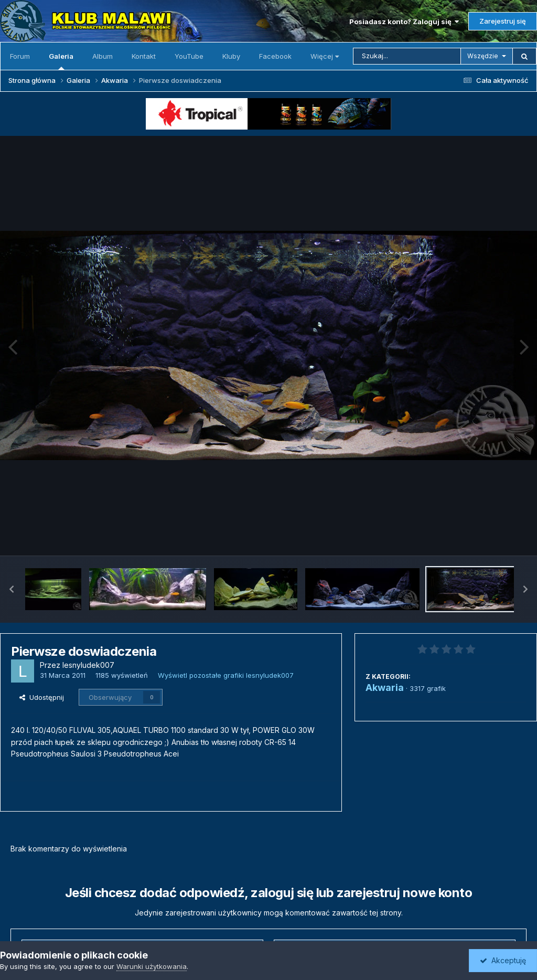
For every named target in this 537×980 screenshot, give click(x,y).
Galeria (61, 61)
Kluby (231, 56)
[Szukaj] (407, 56)
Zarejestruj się (503, 21)
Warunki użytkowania (152, 966)
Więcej (325, 56)
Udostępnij (42, 697)
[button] (12, 589)
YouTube (189, 56)
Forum (20, 56)
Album (103, 56)
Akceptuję (503, 960)
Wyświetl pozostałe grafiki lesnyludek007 (226, 675)
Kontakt (144, 56)
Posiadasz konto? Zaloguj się (404, 22)
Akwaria (385, 688)
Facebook (275, 56)
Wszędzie (483, 56)
